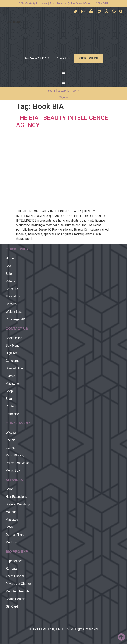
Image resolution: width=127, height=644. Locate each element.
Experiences (14, 561)
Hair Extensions (16, 497)
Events (10, 376)
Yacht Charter (15, 576)
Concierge (13, 361)
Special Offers (15, 368)
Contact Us (63, 58)
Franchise (12, 414)
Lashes (11, 448)
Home (10, 258)
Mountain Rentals (18, 591)
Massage (12, 519)
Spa (8, 266)
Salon (10, 274)
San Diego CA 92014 (37, 58)
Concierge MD (15, 319)
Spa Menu (13, 345)
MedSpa (11, 542)
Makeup (11, 512)
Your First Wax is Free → (63, 91)
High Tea (12, 353)
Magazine (12, 383)
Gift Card (12, 606)
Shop (9, 391)
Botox (10, 527)
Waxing (11, 432)
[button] (5, 11)
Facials (11, 440)
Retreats (11, 568)
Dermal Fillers (15, 535)
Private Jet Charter (18, 584)
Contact (11, 406)
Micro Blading (15, 455)
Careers (11, 304)
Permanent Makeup (19, 463)
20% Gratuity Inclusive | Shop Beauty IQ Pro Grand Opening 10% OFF (64, 3)
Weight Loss (14, 312)
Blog (9, 399)
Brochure (12, 289)
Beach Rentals (16, 599)
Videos (10, 281)
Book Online (14, 338)
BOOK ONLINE (88, 58)
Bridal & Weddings (18, 504)
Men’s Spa (13, 470)
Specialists (13, 296)
